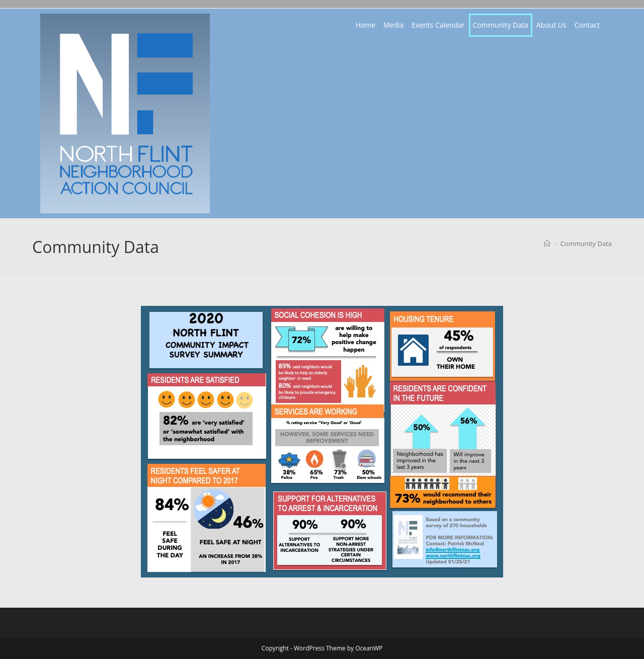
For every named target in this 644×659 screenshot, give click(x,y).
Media (393, 25)
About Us (551, 25)
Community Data (501, 25)
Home (365, 25)
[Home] (547, 243)
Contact (587, 25)
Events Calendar (438, 25)
